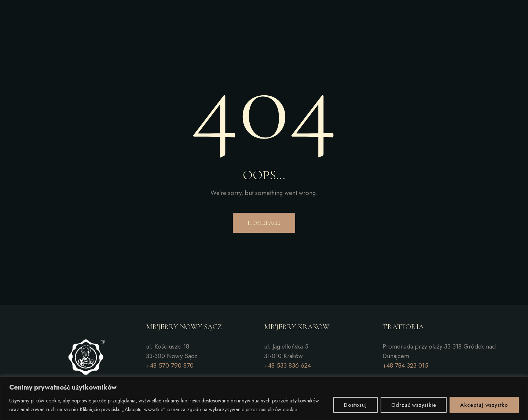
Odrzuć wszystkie (414, 405)
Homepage (264, 223)
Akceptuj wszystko (484, 405)
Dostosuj (355, 405)
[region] (264, 398)
